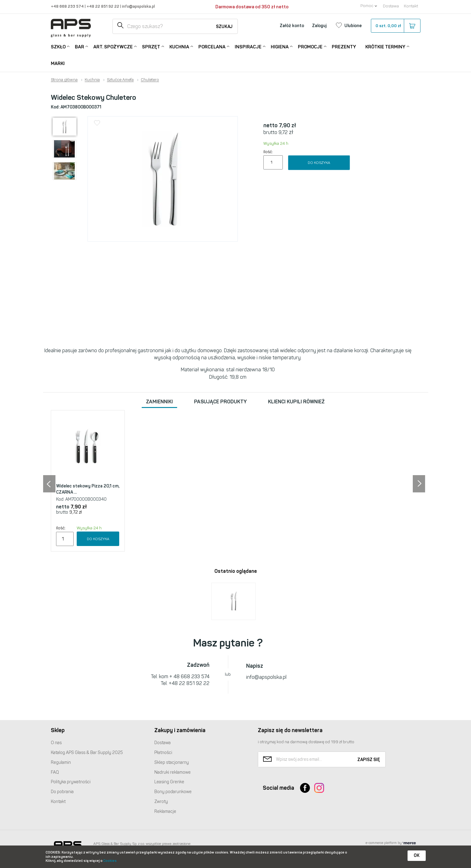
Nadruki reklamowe (173, 772)
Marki (58, 63)
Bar (79, 46)
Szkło (58, 46)
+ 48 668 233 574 (189, 676)
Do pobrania (62, 792)
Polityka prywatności (71, 782)
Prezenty (344, 47)
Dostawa (391, 6)
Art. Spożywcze (113, 46)
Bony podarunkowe (173, 792)
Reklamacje (165, 811)
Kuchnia (179, 46)
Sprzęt (151, 46)
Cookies (110, 861)
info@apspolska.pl (138, 6)
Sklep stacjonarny (172, 762)
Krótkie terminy (385, 46)
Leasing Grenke (169, 782)
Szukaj (224, 27)
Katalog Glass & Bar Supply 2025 (87, 753)
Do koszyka (319, 163)
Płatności (163, 753)
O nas (56, 743)
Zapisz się (369, 760)
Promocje (310, 46)
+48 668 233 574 (68, 6)
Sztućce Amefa (120, 80)
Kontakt (411, 6)
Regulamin (61, 762)
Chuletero (150, 80)
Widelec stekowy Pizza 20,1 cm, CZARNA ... (88, 489)
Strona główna (64, 80)
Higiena (280, 46)
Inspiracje (248, 46)
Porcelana (212, 46)
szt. (395, 26)
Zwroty (161, 802)
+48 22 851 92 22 (103, 6)
